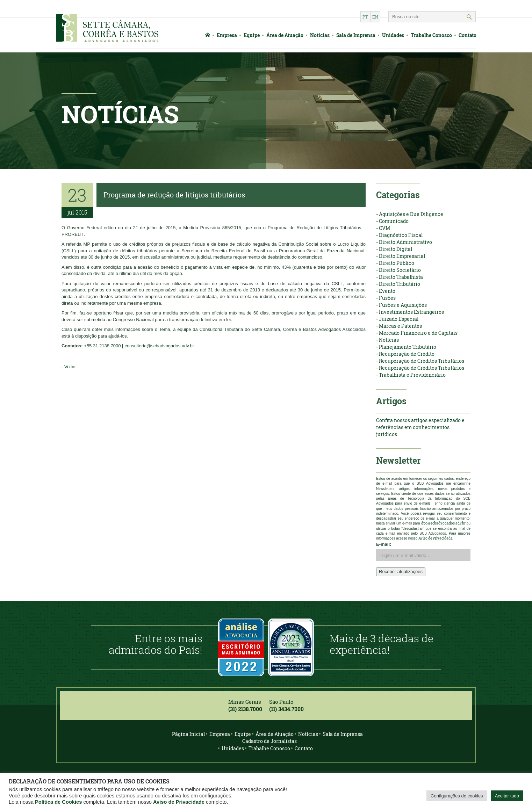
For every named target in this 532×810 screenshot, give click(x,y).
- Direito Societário (398, 270)
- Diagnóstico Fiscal (399, 235)
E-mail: (384, 544)
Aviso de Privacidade (179, 802)
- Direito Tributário (398, 284)
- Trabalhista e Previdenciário (411, 375)
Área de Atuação (285, 35)
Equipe (252, 35)
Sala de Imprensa (356, 35)
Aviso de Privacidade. (436, 538)
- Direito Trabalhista (400, 277)
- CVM (383, 228)
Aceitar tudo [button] (507, 796)
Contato (468, 35)
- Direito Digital (394, 249)
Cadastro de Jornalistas (269, 741)
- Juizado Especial (397, 319)
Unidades (393, 35)
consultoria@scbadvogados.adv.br (159, 346)
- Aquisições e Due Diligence (410, 214)
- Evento (386, 291)
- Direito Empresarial (401, 256)
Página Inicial (188, 734)
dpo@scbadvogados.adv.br (443, 523)
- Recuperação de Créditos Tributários (420, 361)
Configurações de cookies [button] (457, 796)
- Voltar (69, 367)
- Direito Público (395, 263)
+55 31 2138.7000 (102, 346)
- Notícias (387, 340)
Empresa (227, 35)
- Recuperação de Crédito (405, 354)
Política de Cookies (58, 802)
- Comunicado (392, 221)
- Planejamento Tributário (406, 347)
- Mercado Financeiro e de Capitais (417, 333)
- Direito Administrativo (404, 242)
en (375, 17)
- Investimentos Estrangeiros (410, 312)
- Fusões (386, 298)
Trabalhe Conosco (431, 35)
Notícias (320, 35)
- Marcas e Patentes (399, 326)
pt (365, 17)
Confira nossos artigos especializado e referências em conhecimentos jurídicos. (420, 427)
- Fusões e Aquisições (401, 305)
